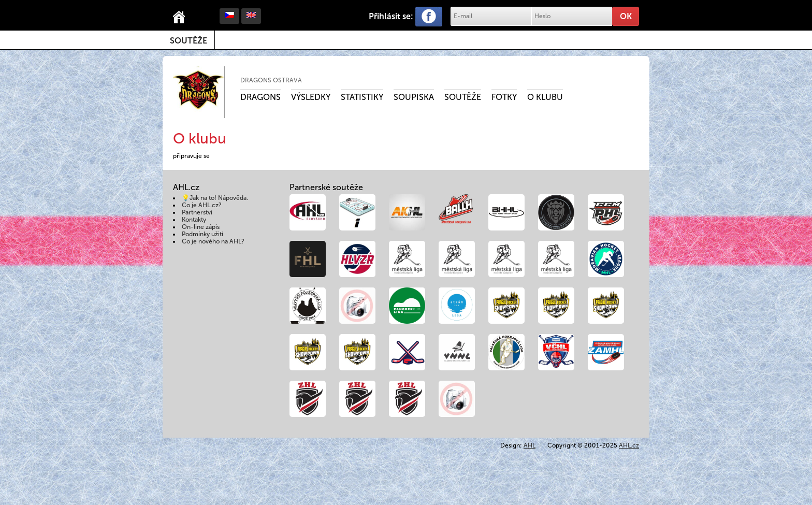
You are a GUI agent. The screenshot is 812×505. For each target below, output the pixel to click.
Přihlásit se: (391, 16)
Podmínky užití (202, 234)
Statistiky (362, 97)
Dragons (260, 97)
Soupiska (414, 97)
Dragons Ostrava (271, 80)
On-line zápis (201, 227)
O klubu (545, 97)
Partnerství (197, 212)
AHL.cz (629, 445)
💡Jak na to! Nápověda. (215, 198)
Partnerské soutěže (326, 187)
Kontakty (194, 220)
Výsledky (311, 97)
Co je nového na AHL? (213, 241)
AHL (530, 445)
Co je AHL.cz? (202, 205)
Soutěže (189, 41)
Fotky (504, 97)
